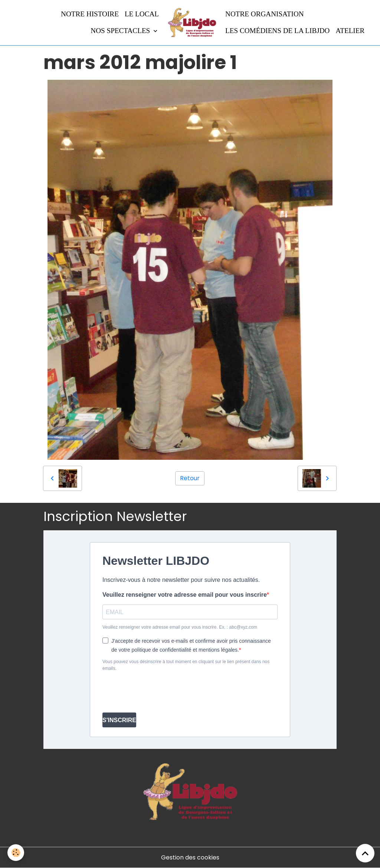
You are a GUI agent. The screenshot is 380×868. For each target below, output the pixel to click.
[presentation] (159, 692)
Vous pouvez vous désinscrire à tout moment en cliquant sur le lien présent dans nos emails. (186, 665)
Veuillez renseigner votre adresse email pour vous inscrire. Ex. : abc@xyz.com (180, 627)
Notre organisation (265, 14)
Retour (190, 478)
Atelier (350, 31)
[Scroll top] (365, 853)
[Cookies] (16, 853)
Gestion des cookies (190, 857)
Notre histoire (90, 14)
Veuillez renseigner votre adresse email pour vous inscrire (185, 595)
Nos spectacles (121, 31)
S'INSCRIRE (119, 720)
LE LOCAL (142, 14)
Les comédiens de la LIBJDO (277, 31)
